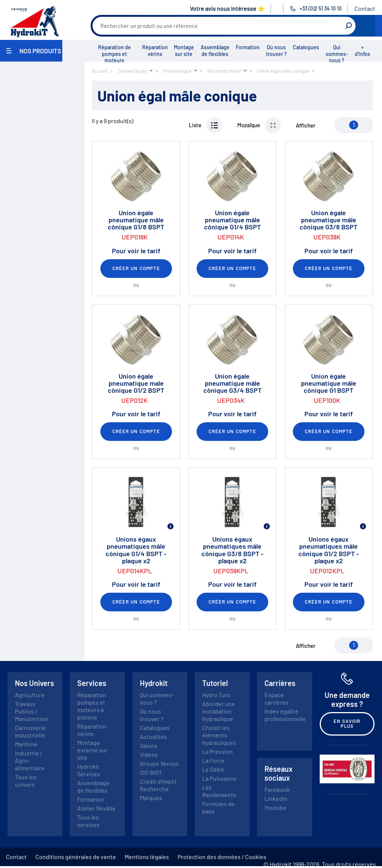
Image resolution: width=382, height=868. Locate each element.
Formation (248, 47)
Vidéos (149, 754)
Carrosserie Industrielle (30, 731)
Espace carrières (276, 698)
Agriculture (30, 695)
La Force (213, 760)
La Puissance (219, 778)
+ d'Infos (362, 51)
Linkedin (276, 798)
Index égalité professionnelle (285, 715)
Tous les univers (26, 781)
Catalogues (306, 47)
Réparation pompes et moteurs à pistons (92, 706)
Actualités (153, 737)
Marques (151, 798)
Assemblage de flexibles (215, 51)
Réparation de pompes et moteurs (115, 54)
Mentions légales (147, 857)
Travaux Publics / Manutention (32, 711)
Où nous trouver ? (276, 51)
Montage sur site (184, 51)
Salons (149, 745)
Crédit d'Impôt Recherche (158, 785)
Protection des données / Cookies (222, 857)
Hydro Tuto (216, 695)
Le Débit (213, 769)
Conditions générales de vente (76, 857)
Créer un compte (136, 268)
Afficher (306, 125)
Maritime (26, 744)
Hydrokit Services (89, 770)
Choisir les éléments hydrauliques (219, 735)
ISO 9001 (151, 772)
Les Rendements (219, 791)
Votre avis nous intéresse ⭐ (227, 8)
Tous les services (88, 821)
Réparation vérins (155, 51)
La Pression (217, 751)
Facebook (277, 789)
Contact (365, 8)
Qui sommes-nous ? (337, 54)
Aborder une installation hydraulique (219, 711)
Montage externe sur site (93, 750)
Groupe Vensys (159, 763)
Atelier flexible (96, 808)
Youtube (275, 807)
